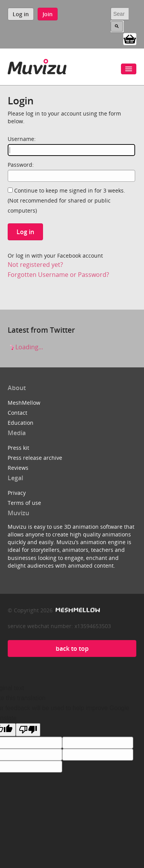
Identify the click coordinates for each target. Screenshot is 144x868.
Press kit (18, 448)
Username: (22, 139)
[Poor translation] (28, 730)
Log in (21, 14)
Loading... (25, 347)
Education (21, 423)
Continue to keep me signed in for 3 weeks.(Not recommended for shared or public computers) (66, 200)
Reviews (18, 468)
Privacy (17, 493)
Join (48, 14)
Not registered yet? (35, 265)
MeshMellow (24, 403)
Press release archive (35, 458)
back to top (72, 648)
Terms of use (24, 503)
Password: (21, 165)
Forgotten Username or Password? (58, 275)
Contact (17, 413)
